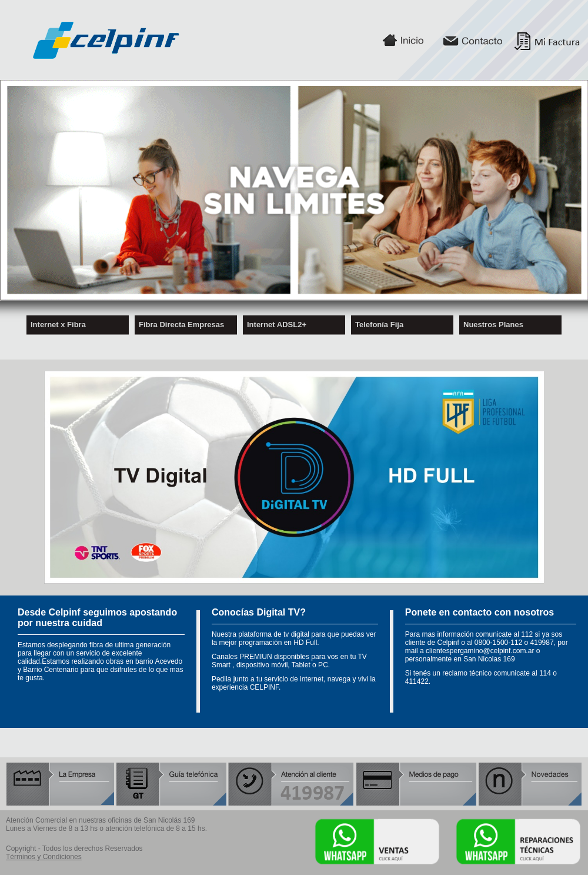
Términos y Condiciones (44, 857)
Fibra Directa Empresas (181, 322)
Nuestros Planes (493, 322)
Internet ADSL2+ (277, 322)
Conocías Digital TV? (259, 612)
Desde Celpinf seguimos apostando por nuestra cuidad (97, 618)
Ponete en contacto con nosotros (480, 612)
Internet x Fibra (58, 322)
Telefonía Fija (379, 322)
